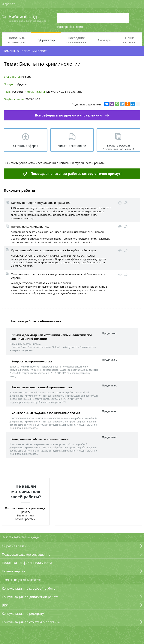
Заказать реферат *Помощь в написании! (118, 147)
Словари (105, 40)
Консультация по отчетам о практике (31, 622)
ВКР (5, 605)
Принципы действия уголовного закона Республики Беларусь (54, 250)
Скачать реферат (25, 146)
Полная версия (13, 571)
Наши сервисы (130, 40)
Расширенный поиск (70, 27)
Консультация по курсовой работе (29, 588)
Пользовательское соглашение (26, 554)
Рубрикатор (46, 40)
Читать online (126, 203)
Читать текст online (72, 146)
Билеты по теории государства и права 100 (41, 203)
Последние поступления (76, 40)
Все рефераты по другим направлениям (69, 115)
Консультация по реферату (23, 614)
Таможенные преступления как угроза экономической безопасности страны (58, 276)
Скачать (76, 92)
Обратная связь (14, 546)
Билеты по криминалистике (30, 226)
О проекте (8, 4)
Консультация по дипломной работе (30, 597)
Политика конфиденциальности (27, 563)
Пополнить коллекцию (16, 40)
